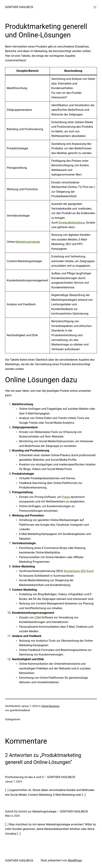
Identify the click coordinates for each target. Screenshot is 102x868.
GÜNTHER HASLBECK (19, 7)
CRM (38, 617)
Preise (66, 497)
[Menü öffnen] (95, 7)
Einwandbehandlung (72, 223)
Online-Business (50, 706)
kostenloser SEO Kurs (79, 571)
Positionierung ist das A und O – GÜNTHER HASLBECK (40, 777)
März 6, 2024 (12, 816)
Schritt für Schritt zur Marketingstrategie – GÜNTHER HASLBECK (47, 812)
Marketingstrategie (28, 242)
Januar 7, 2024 (13, 782)
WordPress (75, 860)
